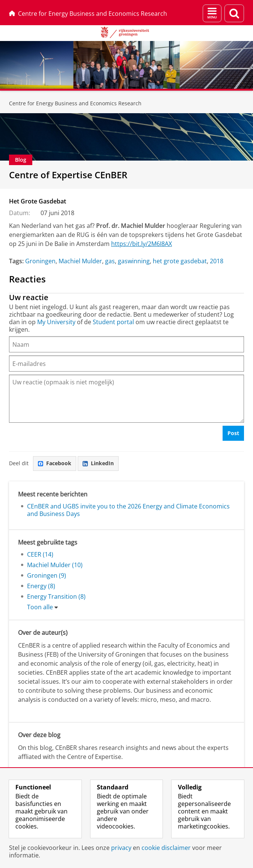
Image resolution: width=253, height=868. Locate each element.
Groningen (40, 261)
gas (110, 261)
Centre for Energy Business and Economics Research (88, 14)
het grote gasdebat (180, 261)
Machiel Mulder (80, 261)
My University (56, 322)
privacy (121, 848)
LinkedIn (98, 463)
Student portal (113, 322)
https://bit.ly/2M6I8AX (142, 244)
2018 (217, 261)
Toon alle (40, 607)
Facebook (55, 463)
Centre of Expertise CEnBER (68, 175)
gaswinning (134, 261)
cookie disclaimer (166, 848)
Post (233, 433)
